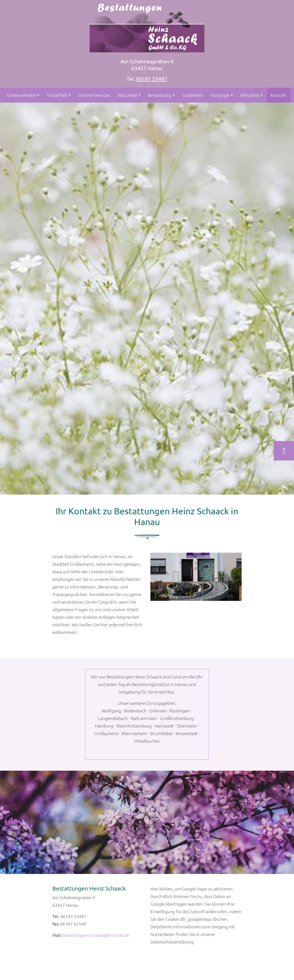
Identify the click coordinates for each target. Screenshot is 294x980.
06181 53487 (152, 79)
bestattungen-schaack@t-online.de (95, 935)
